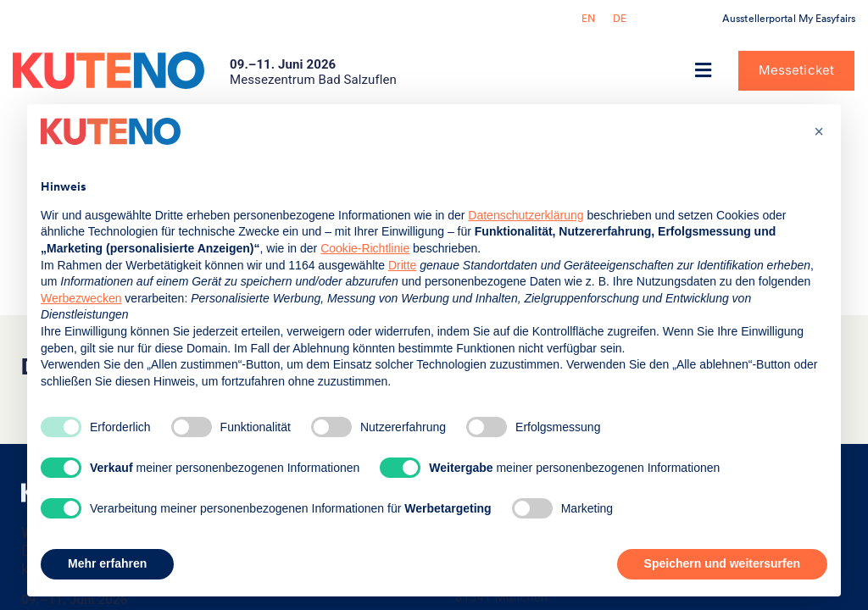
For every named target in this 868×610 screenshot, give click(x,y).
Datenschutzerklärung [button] (526, 215)
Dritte (402, 265)
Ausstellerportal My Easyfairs (789, 19)
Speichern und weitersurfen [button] (722, 563)
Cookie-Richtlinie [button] (365, 248)
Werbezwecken (81, 298)
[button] (704, 71)
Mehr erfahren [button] (107, 563)
